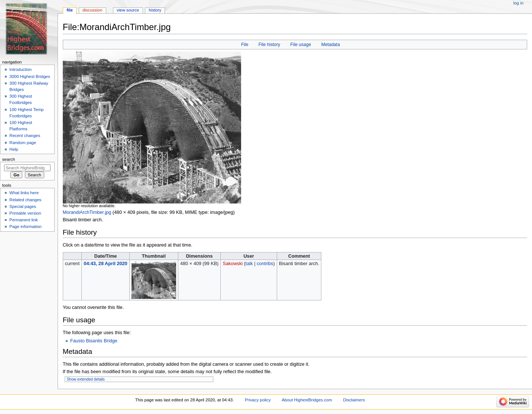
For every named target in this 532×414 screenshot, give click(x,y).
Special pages (23, 206)
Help (14, 149)
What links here (24, 193)
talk (249, 264)
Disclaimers (354, 400)
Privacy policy (258, 400)
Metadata (331, 45)
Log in (518, 3)
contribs (265, 264)
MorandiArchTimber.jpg (87, 212)
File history (269, 45)
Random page (23, 143)
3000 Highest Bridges (30, 76)
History (155, 10)
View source (128, 10)
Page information (25, 226)
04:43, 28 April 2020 (105, 264)
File (245, 45)
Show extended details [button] (86, 379)
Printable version (25, 213)
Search (9, 159)
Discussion (92, 10)
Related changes (25, 200)
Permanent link (23, 220)
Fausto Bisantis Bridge (94, 341)
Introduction (20, 69)
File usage (301, 45)
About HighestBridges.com (307, 400)
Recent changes (25, 136)
